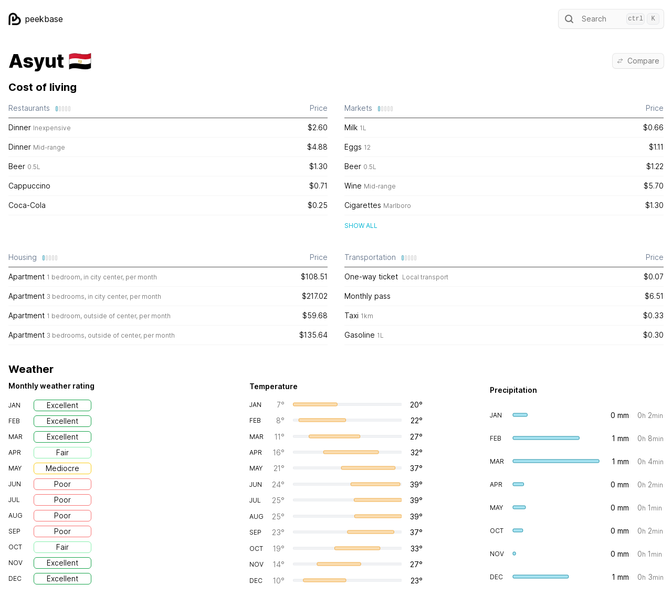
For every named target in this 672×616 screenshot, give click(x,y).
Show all (361, 226)
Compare (638, 61)
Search (611, 19)
